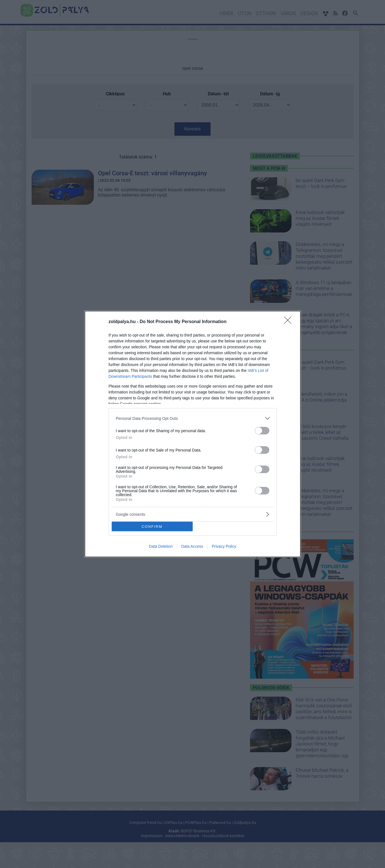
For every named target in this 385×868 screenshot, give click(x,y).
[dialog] (193, 434)
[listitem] (193, 418)
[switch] (262, 431)
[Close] (290, 322)
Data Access (192, 546)
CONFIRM (152, 526)
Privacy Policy (224, 546)
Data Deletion (161, 546)
